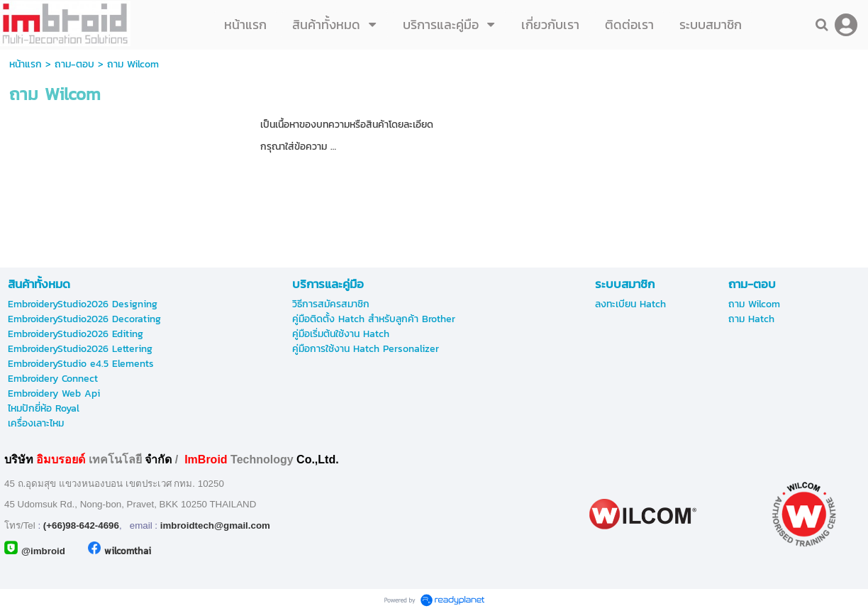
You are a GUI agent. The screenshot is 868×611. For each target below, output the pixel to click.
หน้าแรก (26, 64)
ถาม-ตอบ (74, 64)
